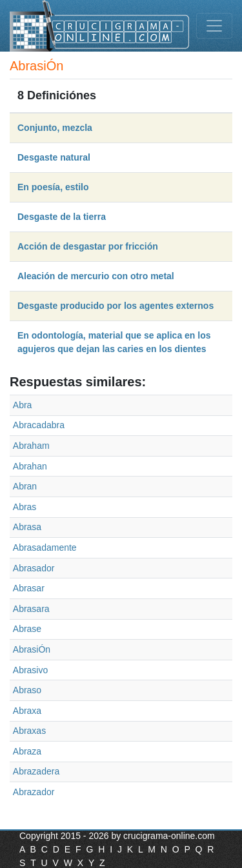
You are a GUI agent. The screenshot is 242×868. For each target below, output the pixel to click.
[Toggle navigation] (214, 26)
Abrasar (29, 588)
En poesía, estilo (53, 187)
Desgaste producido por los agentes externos (116, 306)
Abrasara (31, 609)
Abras (25, 507)
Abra (23, 405)
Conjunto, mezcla (55, 128)
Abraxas (29, 731)
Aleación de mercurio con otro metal (96, 276)
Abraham (31, 446)
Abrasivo (30, 670)
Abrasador (34, 568)
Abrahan (30, 466)
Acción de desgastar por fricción (88, 246)
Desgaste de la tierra (62, 217)
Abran (25, 486)
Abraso (27, 690)
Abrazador (34, 792)
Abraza (27, 751)
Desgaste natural (54, 157)
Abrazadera (36, 771)
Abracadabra (39, 425)
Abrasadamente (45, 547)
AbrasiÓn (32, 649)
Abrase (27, 629)
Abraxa (27, 711)
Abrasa (27, 527)
